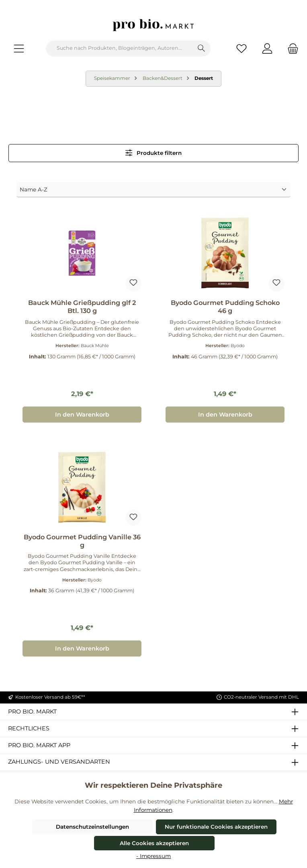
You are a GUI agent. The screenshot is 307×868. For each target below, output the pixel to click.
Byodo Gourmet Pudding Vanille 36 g (82, 541)
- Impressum (153, 856)
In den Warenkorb (82, 415)
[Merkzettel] (242, 48)
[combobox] (119, 49)
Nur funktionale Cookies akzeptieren (216, 827)
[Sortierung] (153, 190)
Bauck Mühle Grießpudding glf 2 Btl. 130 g (82, 307)
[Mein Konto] (267, 48)
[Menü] (19, 48)
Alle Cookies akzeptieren (154, 843)
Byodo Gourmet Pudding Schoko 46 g (225, 307)
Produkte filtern (154, 153)
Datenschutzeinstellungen (92, 827)
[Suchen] (202, 49)
